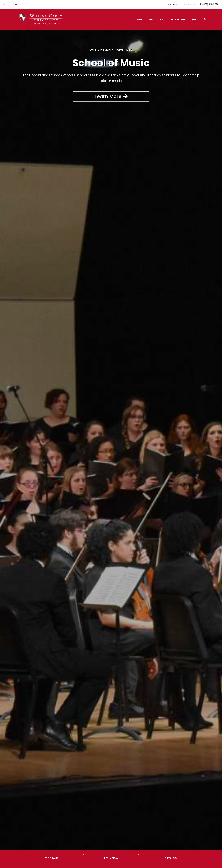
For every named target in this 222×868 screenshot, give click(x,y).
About (173, 4)
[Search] (205, 19)
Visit (163, 19)
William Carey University (111, 50)
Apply (152, 19)
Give (194, 19)
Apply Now (111, 858)
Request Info (179, 19)
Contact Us (188, 4)
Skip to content (10, 4)
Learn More (111, 96)
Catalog (171, 858)
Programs (51, 858)
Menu (140, 19)
